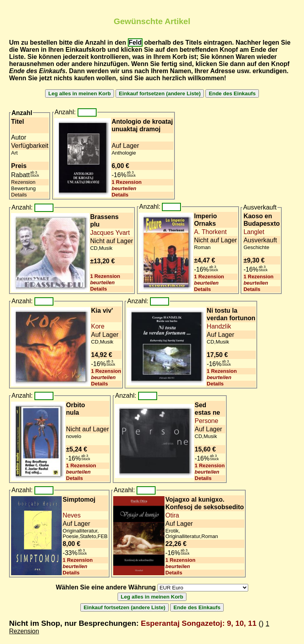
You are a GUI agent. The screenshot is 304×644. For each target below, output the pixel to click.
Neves (71, 515)
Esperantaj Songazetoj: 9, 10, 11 (199, 623)
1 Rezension (127, 182)
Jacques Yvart (110, 233)
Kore (98, 326)
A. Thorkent (210, 232)
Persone (207, 421)
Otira (172, 515)
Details (120, 195)
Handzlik (219, 326)
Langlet (254, 232)
